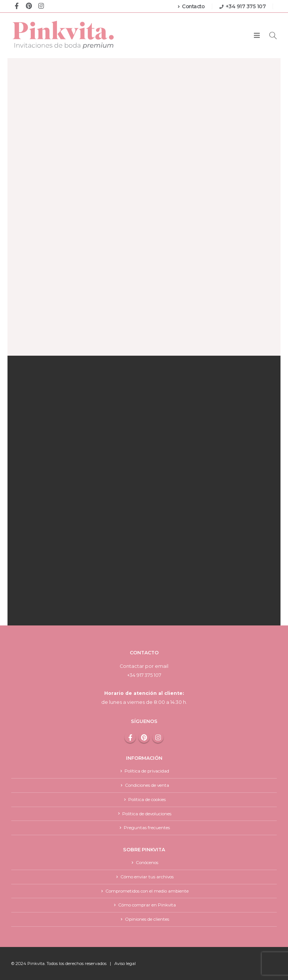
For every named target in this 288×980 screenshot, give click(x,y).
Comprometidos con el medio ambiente (147, 891)
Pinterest (144, 737)
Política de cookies (147, 799)
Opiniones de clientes (147, 919)
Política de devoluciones (147, 814)
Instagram (158, 737)
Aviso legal (125, 963)
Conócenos (147, 863)
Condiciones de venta (147, 785)
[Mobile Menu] (257, 36)
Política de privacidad (147, 771)
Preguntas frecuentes (147, 827)
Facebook (130, 737)
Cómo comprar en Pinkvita (147, 905)
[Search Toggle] (273, 35)
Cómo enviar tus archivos (147, 877)
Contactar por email (144, 666)
